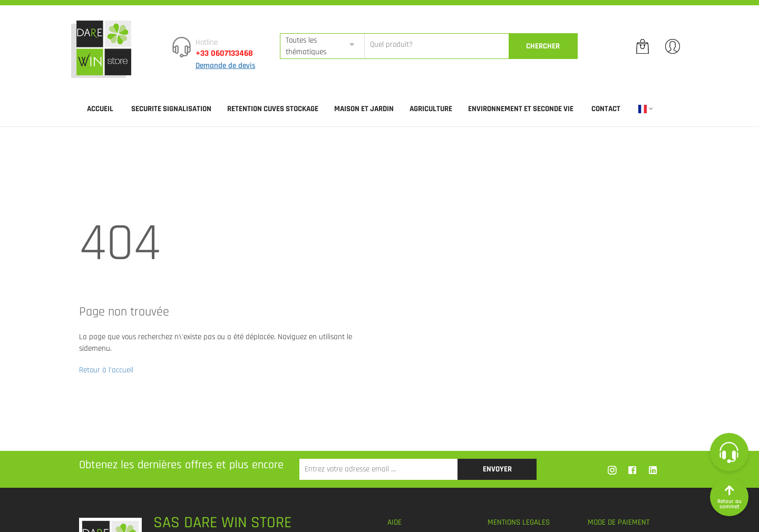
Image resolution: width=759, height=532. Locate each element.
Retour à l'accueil (106, 370)
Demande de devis (226, 66)
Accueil (100, 109)
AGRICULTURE (431, 109)
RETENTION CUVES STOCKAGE (273, 109)
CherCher (543, 46)
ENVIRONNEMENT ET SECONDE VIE (521, 109)
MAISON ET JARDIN (364, 109)
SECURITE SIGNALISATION (171, 109)
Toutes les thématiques (306, 46)
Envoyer (497, 469)
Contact (606, 109)
